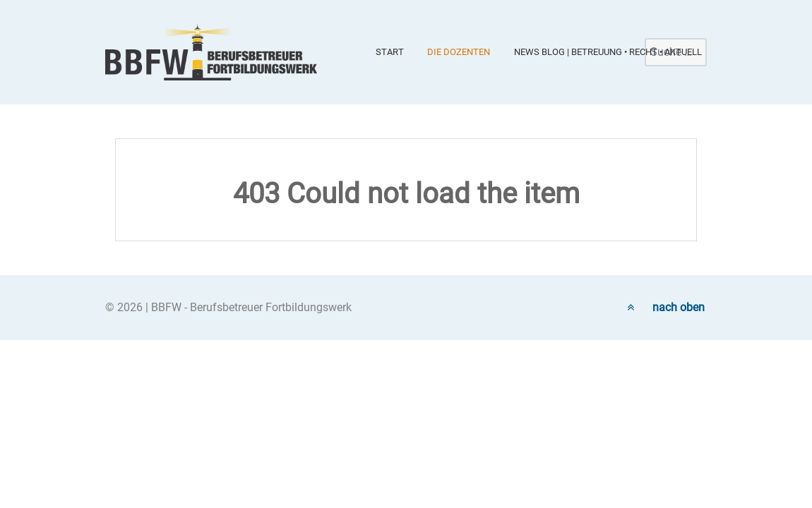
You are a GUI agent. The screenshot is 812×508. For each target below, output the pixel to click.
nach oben (666, 307)
